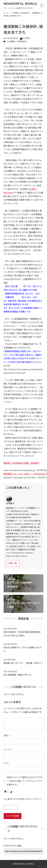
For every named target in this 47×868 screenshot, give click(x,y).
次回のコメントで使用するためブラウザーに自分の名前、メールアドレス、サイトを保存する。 (25, 781)
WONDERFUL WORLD (20, 4)
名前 (7, 735)
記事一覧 (13, 563)
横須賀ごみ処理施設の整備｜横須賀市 (21, 463)
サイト (6, 763)
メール (8, 749)
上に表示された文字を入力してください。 (23, 799)
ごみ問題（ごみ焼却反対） (17, 42)
